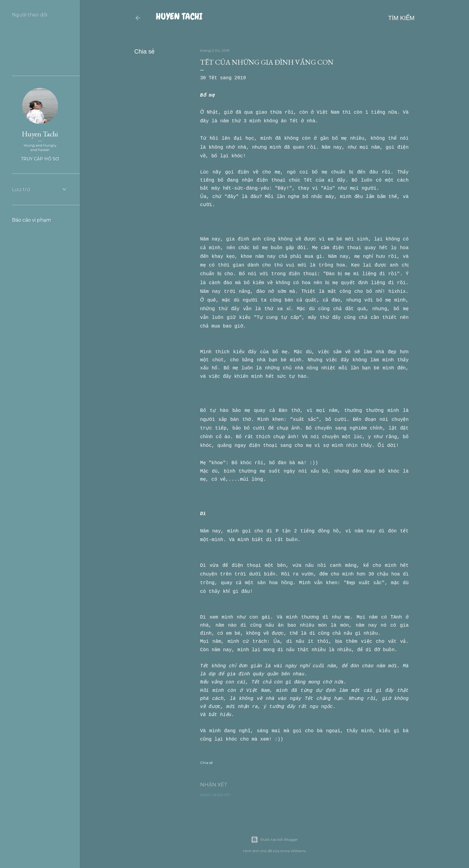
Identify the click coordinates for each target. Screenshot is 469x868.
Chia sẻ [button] (144, 51)
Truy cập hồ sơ (40, 159)
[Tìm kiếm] (401, 18)
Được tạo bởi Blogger (274, 840)
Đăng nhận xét (216, 804)
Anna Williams (293, 851)
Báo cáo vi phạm (31, 220)
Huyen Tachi (179, 16)
